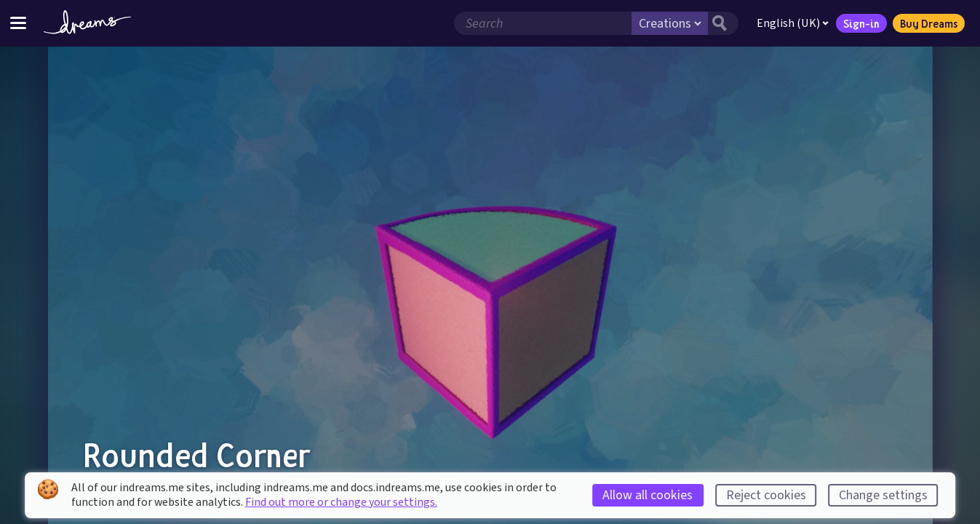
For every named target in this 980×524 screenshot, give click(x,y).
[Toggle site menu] (18, 23)
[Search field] (543, 23)
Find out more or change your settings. (341, 502)
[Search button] (723, 23)
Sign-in (861, 23)
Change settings (883, 495)
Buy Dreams (929, 23)
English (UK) (793, 23)
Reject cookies (766, 495)
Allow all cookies (648, 495)
